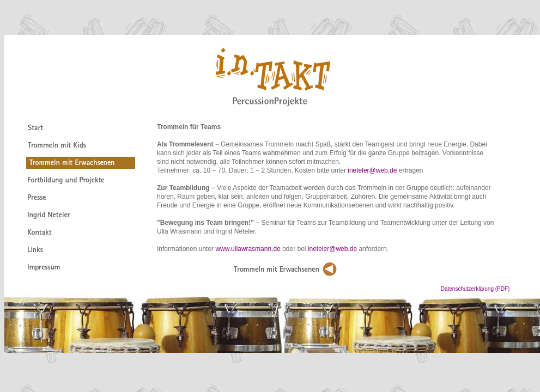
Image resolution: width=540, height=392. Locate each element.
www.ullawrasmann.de (248, 249)
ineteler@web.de (372, 170)
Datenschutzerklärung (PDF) (490, 289)
